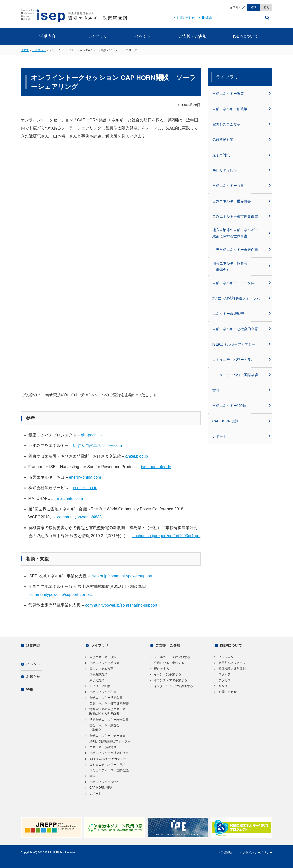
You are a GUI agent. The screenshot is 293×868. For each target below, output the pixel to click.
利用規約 (225, 853)
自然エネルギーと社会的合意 (242, 329)
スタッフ (223, 674)
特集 (27, 689)
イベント (143, 36)
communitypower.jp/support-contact (61, 595)
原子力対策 (242, 155)
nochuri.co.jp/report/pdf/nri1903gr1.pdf (166, 536)
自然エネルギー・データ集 (242, 283)
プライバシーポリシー (255, 853)
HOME (25, 50)
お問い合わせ (184, 18)
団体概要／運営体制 (230, 669)
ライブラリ (97, 36)
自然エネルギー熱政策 (242, 109)
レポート (242, 436)
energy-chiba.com (85, 477)
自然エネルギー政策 (242, 94)
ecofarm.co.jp (85, 488)
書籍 (242, 390)
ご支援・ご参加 (193, 36)
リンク (221, 686)
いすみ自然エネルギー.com (97, 446)
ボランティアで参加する (169, 680)
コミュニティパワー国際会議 (242, 375)
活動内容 (48, 36)
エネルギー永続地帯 (242, 314)
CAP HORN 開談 (242, 421)
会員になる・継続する (167, 663)
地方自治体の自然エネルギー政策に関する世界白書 (242, 233)
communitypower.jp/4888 (79, 517)
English (205, 18)
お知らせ (31, 677)
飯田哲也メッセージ (230, 663)
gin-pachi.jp (91, 435)
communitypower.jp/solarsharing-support (121, 605)
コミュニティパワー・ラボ (242, 360)
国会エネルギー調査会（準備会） (242, 266)
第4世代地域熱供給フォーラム (242, 298)
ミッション (224, 657)
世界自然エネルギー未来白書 (242, 250)
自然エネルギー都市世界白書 (242, 216)
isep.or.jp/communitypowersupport (122, 576)
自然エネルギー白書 (242, 186)
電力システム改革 (242, 124)
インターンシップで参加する (172, 686)
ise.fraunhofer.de (156, 467)
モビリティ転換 (242, 170)
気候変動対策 (242, 140)
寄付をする (160, 669)
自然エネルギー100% (242, 406)
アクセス (223, 680)
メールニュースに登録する (170, 657)
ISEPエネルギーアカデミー (242, 344)
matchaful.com (70, 498)
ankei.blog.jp (137, 456)
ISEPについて (245, 36)
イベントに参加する (166, 674)
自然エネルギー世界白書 (242, 201)
